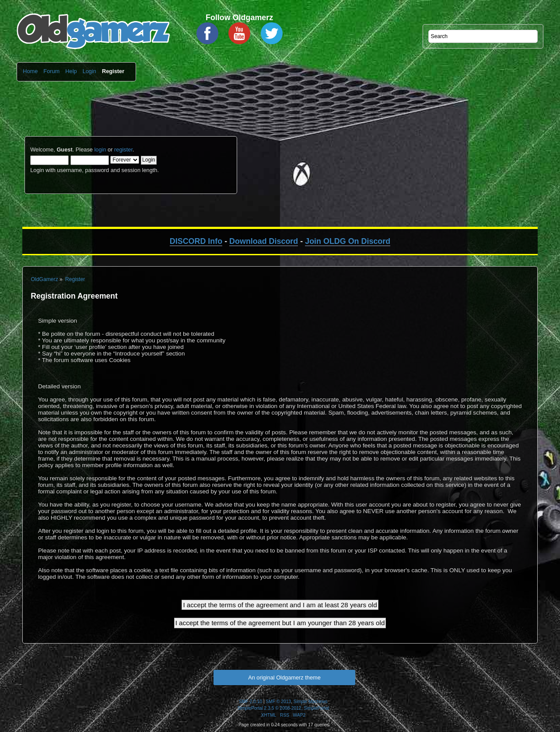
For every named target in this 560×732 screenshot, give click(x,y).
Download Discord (264, 241)
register (123, 150)
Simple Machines (311, 702)
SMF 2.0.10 (250, 702)
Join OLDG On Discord (348, 241)
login (100, 150)
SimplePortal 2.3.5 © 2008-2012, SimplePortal (283, 708)
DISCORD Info (196, 241)
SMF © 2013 (279, 702)
